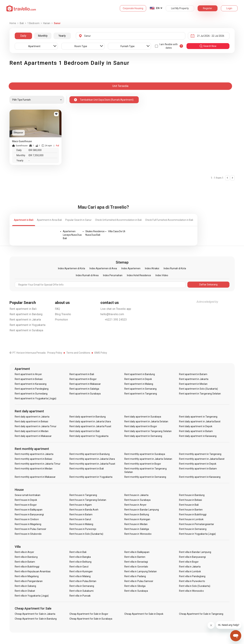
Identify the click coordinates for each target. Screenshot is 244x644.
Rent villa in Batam (25, 562)
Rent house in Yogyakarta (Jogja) (197, 534)
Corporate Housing (133, 8)
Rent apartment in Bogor (83, 379)
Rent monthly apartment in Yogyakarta (91, 477)
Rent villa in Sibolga (135, 586)
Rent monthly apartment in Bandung (90, 454)
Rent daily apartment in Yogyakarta (89, 436)
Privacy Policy (55, 353)
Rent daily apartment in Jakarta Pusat (90, 426)
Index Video (162, 275)
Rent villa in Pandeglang (192, 576)
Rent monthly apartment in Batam (198, 469)
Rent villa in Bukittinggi (27, 567)
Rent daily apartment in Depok (196, 426)
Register (208, 8)
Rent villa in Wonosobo (191, 591)
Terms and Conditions (78, 353)
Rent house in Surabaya (137, 500)
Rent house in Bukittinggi (193, 514)
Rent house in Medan (136, 524)
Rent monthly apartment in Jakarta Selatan (148, 459)
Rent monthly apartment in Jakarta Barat (202, 459)
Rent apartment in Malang (139, 384)
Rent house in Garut (80, 519)
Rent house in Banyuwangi (29, 514)
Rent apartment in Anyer (28, 374)
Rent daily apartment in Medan (32, 431)
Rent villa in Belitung (80, 562)
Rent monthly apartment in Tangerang (200, 454)
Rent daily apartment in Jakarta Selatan (146, 421)
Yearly (62, 36)
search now (208, 46)
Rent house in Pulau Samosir (30, 529)
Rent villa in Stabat (25, 591)
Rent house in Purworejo (83, 529)
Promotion (61, 320)
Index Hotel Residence (139, 275)
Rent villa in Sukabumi (81, 591)
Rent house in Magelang (28, 524)
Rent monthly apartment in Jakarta (34, 454)
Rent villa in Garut (79, 567)
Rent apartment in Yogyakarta (28, 325)
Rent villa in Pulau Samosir (139, 581)
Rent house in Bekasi (190, 500)
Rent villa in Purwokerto (192, 581)
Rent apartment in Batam (193, 374)
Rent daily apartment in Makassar (33, 436)
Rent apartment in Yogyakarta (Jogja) (36, 398)
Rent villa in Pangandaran (29, 581)
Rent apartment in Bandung (26, 314)
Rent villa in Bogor (189, 562)
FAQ (57, 309)
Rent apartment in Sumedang (31, 394)
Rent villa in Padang (135, 576)
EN (158, 8)
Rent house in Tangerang (83, 495)
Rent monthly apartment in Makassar (35, 477)
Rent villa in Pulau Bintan (83, 581)
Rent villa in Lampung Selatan (141, 571)
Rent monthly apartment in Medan (34, 469)
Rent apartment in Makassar (85, 384)
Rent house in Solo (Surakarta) (86, 534)
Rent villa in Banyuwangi (192, 557)
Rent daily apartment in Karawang (198, 436)
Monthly (43, 36)
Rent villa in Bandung (26, 557)
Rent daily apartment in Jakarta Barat (200, 421)
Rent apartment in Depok (138, 379)
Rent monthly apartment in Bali (87, 469)
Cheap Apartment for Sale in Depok (144, 614)
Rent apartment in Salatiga (84, 389)
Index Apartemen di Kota (72, 268)
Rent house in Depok (26, 500)
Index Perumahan (113, 275)
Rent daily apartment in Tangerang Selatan (148, 431)
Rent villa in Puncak (80, 596)
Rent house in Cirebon (27, 519)
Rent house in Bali (189, 505)
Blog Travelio (63, 314)
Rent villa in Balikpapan (137, 552)
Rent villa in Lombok (190, 571)
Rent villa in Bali (78, 552)
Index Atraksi (152, 268)
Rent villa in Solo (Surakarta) (195, 586)
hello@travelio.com (112, 314)
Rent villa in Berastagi (136, 562)
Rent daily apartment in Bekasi (32, 421)
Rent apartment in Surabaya (26, 330)
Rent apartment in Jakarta (25, 320)
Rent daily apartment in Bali (85, 431)
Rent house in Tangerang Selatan (88, 500)
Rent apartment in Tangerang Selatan (200, 394)
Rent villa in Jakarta (190, 567)
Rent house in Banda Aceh (84, 510)
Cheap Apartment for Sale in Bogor (89, 614)
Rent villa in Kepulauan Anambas (33, 571)
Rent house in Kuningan (137, 519)
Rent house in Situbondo (28, 534)
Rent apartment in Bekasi (29, 379)
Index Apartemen (131, 268)
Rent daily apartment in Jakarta (32, 417)
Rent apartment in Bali (23, 309)
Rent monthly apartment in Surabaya (145, 454)
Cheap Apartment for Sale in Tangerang (201, 614)
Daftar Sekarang (208, 285)
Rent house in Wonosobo (138, 534)
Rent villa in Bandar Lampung (195, 552)
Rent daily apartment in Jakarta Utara (90, 421)
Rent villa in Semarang (82, 586)
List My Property (180, 8)
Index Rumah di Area (87, 275)
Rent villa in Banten (135, 557)
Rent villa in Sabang (25, 586)
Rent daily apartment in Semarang (143, 436)
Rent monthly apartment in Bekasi (34, 459)
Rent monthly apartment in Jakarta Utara (92, 459)
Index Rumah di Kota (175, 268)
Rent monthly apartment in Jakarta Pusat (92, 464)
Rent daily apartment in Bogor (141, 426)
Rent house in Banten (191, 510)
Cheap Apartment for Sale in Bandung (36, 619)
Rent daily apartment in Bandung (88, 417)
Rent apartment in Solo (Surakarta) (198, 389)
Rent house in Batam (81, 514)
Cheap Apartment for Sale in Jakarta (35, 614)
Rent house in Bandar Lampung (142, 510)
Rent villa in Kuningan (81, 571)
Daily (23, 36)
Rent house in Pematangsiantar (196, 524)
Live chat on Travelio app (116, 309)
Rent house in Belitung (137, 514)
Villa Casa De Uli (117, 231)
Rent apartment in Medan (193, 384)
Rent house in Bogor (26, 505)
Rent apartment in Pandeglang (32, 389)
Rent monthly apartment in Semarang (145, 477)
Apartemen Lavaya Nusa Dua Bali (72, 235)
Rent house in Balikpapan (29, 510)
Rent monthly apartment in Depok (198, 464)
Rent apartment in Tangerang (141, 394)
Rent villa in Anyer (25, 552)
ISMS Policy (101, 353)
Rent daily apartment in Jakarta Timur (36, 426)
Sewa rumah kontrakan (28, 495)
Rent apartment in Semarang (140, 389)
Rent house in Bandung (192, 495)
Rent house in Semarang (193, 529)
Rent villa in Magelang (27, 576)
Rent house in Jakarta (136, 495)
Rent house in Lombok (191, 519)
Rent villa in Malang (80, 576)
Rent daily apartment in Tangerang (198, 417)
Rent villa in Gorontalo (136, 567)
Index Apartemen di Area (103, 268)
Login (229, 8)
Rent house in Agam (81, 505)
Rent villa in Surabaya (136, 591)
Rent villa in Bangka (80, 557)
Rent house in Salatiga (137, 529)
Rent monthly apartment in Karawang (200, 477)
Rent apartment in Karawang (31, 384)
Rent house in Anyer (135, 505)
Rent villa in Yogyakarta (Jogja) (32, 596)
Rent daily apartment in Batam (196, 431)
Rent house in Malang (81, 524)
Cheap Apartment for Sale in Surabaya (91, 619)
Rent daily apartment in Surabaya (143, 417)
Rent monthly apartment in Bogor (143, 464)
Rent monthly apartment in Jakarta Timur (38, 464)
